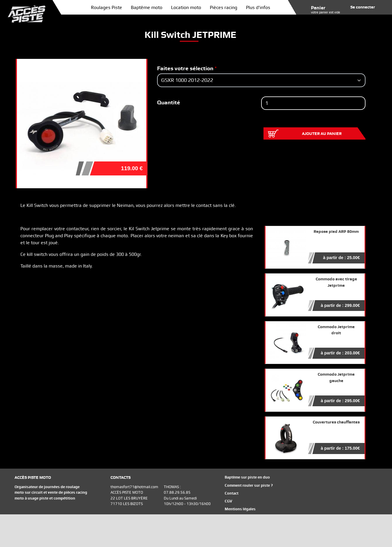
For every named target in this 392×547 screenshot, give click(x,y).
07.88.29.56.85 (177, 492)
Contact (232, 493)
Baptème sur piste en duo (247, 477)
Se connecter (363, 7)
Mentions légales (240, 509)
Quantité (169, 102)
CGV (228, 501)
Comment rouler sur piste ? (249, 485)
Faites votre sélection (185, 68)
